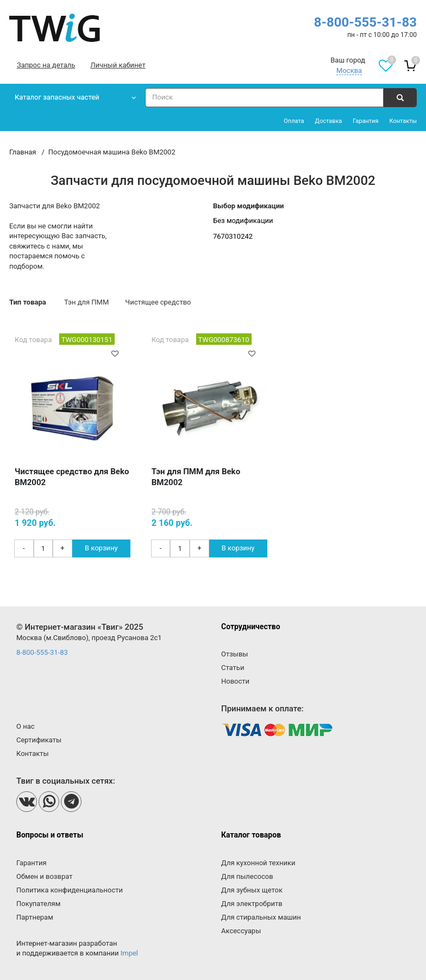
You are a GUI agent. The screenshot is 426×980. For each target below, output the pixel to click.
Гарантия (365, 121)
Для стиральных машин (261, 917)
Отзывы (234, 654)
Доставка (329, 121)
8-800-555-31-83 (365, 22)
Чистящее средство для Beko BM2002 (72, 477)
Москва (349, 70)
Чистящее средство (158, 302)
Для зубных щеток (252, 890)
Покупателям (38, 904)
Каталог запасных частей (57, 97)
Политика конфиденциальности (70, 890)
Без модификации (243, 221)
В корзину (101, 548)
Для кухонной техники (258, 863)
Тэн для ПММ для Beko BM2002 (196, 477)
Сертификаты (39, 740)
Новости (235, 681)
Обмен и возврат (44, 876)
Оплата (294, 121)
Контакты (403, 121)
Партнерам (35, 917)
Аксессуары (241, 931)
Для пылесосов (247, 876)
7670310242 (233, 236)
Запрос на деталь (46, 65)
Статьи (233, 668)
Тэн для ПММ (86, 302)
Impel (129, 953)
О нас (26, 726)
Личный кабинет (118, 65)
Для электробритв (252, 904)
